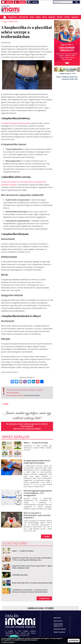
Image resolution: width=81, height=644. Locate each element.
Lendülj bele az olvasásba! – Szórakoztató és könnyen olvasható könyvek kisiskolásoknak (30, 589)
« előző (5, 403)
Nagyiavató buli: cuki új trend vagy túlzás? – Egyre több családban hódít (32, 565)
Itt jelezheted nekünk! (32, 395)
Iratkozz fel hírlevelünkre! (27, 428)
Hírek (32, 17)
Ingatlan (75, 17)
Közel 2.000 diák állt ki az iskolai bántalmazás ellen (32, 581)
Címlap (5, 17)
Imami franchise (59, 630)
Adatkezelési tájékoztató (58, 623)
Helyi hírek (12, 21)
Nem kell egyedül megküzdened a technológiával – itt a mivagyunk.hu (37, 492)
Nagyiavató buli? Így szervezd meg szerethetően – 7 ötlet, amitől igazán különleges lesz (32, 557)
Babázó (60, 17)
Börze (45, 17)
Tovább (47, 535)
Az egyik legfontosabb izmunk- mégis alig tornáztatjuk (37, 461)
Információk (23, 17)
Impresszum (58, 619)
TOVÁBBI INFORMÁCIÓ (8, 642)
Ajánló (38, 17)
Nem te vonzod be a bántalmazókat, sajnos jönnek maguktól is (37, 514)
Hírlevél (9, 2)
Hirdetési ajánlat (60, 627)
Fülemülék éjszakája (20, 573)
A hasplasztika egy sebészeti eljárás (15, 123)
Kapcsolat (57, 616)
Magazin (52, 17)
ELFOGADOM (74, 641)
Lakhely (35, 2)
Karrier (67, 17)
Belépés (22, 2)
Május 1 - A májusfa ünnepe (35, 442)
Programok (12, 17)
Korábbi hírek (44, 597)
